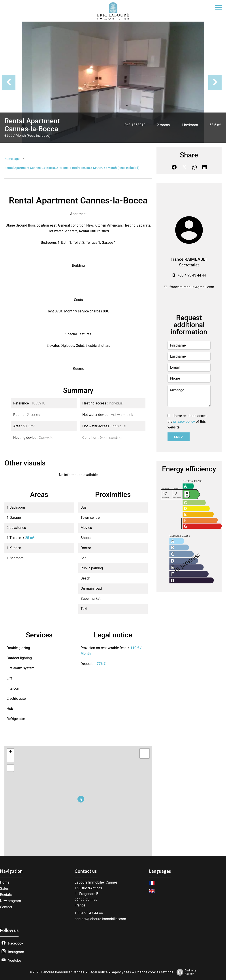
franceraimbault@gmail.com (192, 287)
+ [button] (10, 752)
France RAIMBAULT (189, 259)
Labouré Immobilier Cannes (96, 882)
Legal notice (98, 972)
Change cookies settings (154, 972)
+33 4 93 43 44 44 (192, 275)
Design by (185, 972)
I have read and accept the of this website (188, 422)
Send (178, 437)
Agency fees (121, 972)
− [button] (10, 759)
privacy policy (184, 422)
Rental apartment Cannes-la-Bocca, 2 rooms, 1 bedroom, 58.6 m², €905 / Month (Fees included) (72, 168)
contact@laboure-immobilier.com (100, 919)
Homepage (12, 159)
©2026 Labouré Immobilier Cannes (57, 972)
